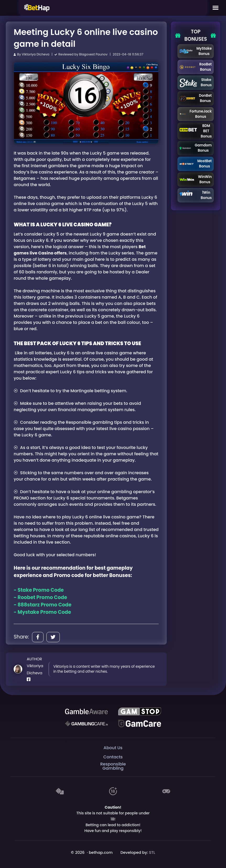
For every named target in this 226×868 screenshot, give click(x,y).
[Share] (38, 637)
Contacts (113, 757)
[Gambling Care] (86, 724)
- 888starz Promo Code (42, 605)
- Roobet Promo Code (40, 597)
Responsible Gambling (113, 766)
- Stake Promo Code (39, 590)
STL (152, 852)
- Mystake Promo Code (42, 612)
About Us (113, 748)
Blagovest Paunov (93, 54)
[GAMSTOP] (139, 712)
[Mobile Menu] (216, 8)
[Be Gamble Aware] (86, 712)
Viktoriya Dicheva (36, 54)
